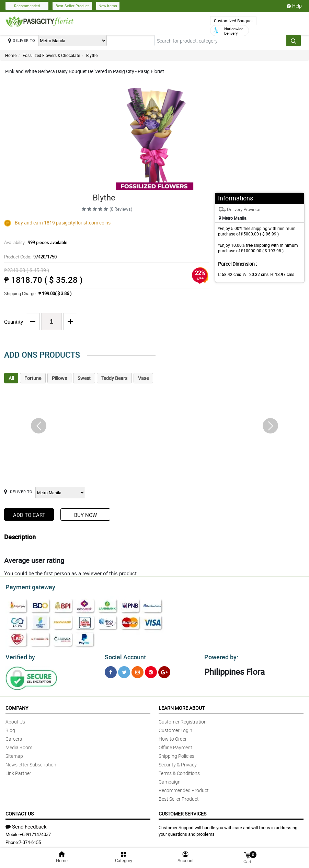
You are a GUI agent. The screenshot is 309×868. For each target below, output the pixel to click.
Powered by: (220, 655)
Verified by (19, 655)
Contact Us (20, 812)
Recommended (27, 6)
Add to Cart (29, 515)
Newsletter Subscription (31, 762)
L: (228, 274)
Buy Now (85, 515)
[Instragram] (138, 670)
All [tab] (11, 378)
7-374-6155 (30, 840)
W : (252, 274)
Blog (10, 728)
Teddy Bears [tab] (114, 378)
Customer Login (175, 728)
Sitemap (14, 754)
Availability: (34, 242)
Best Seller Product (72, 6)
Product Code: (29, 257)
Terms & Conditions (179, 771)
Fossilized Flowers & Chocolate (51, 55)
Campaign (170, 780)
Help (294, 6)
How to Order (173, 737)
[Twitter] (124, 670)
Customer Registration (183, 720)
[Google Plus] (164, 670)
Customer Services (182, 812)
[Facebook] (111, 670)
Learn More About (182, 706)
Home (11, 55)
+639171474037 (35, 832)
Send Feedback (26, 824)
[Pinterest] (151, 670)
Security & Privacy (178, 762)
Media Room (19, 745)
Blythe (92, 55)
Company (17, 706)
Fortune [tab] (33, 378)
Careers (14, 737)
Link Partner (18, 771)
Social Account (123, 655)
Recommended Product (184, 788)
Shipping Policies (176, 754)
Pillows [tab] (59, 378)
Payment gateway (27, 586)
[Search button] (294, 40)
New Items (108, 6)
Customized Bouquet (233, 21)
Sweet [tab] (84, 378)
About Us (15, 720)
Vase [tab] (143, 378)
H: (277, 274)
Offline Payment (175, 745)
